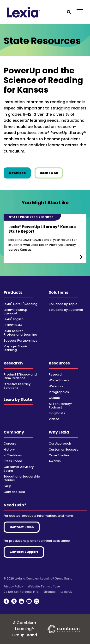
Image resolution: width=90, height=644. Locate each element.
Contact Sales (22, 527)
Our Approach (60, 443)
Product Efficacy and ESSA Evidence (20, 376)
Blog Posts (57, 413)
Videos (54, 419)
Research (13, 363)
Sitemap (50, 592)
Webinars (56, 386)
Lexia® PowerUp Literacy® (15, 312)
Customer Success (63, 450)
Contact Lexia (14, 492)
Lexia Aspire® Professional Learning (20, 333)
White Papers (59, 380)
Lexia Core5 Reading (21, 304)
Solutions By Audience (66, 310)
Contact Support (24, 552)
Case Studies (59, 455)
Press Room (13, 461)
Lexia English (14, 319)
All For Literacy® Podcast (61, 406)
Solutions (58, 292)
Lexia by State (18, 399)
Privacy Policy (13, 587)
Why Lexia (59, 432)
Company (14, 432)
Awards (55, 461)
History (9, 450)
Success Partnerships (20, 341)
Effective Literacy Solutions (17, 386)
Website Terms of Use (44, 587)
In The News (13, 455)
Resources (59, 363)
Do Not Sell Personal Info (21, 592)
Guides (54, 398)
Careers (10, 443)
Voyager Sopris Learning (16, 348)
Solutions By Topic (63, 304)
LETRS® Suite (13, 325)
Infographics (59, 392)
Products (13, 292)
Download (20, 173)
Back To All (49, 173)
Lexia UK (66, 592)
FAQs (8, 486)
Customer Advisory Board (19, 469)
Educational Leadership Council (22, 478)
